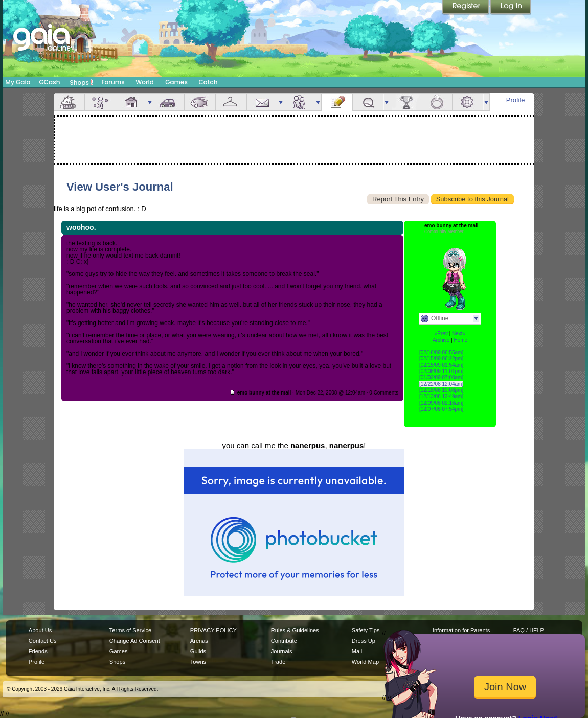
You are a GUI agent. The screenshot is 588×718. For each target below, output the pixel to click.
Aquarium (200, 102)
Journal (337, 102)
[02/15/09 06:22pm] (441, 358)
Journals (282, 651)
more (150, 102)
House (131, 102)
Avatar (100, 102)
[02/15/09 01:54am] (441, 365)
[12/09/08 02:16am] (441, 403)
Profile (516, 100)
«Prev (441, 333)
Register (466, 8)
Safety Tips (366, 630)
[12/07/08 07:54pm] (441, 409)
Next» (459, 333)
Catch (208, 82)
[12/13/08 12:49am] (441, 396)
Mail (262, 102)
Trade (278, 662)
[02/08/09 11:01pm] (441, 371)
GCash (50, 82)
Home (460, 340)
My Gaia (18, 82)
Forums (113, 82)
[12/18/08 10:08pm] (441, 390)
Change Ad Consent (135, 641)
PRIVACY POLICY (213, 630)
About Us (40, 630)
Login (511, 8)
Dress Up (364, 641)
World (145, 82)
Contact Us (43, 641)
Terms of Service (130, 630)
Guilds (198, 651)
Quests (368, 102)
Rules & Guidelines (295, 630)
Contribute (284, 641)
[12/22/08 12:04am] (441, 384)
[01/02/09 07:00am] (441, 377)
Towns (198, 662)
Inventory (231, 102)
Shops (82, 82)
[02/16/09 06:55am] (441, 352)
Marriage (437, 102)
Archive (441, 340)
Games (176, 82)
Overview (69, 102)
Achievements (405, 102)
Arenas (199, 641)
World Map (365, 662)
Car (169, 102)
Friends (300, 102)
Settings (468, 102)
